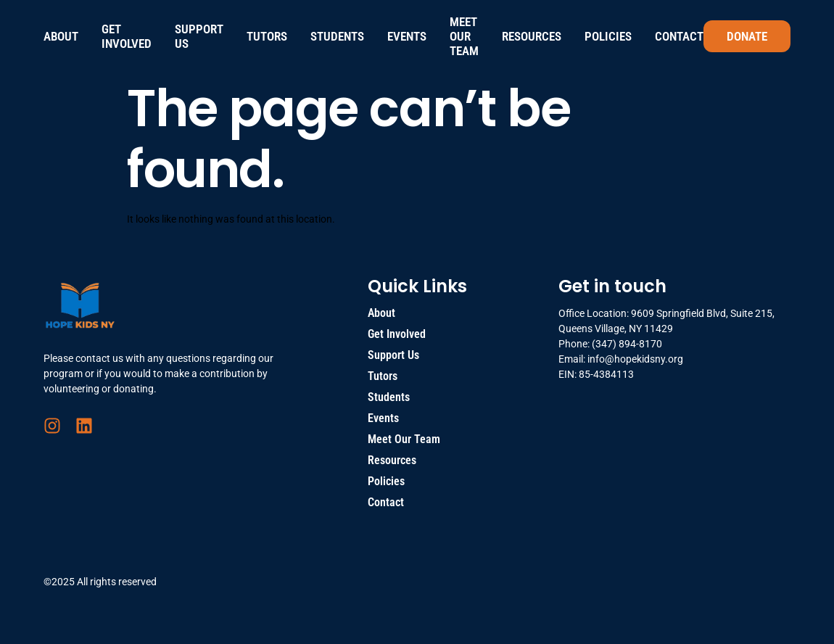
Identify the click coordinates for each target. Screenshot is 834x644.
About (61, 36)
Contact (679, 36)
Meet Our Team (464, 36)
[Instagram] (52, 426)
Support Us (199, 36)
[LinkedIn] (84, 426)
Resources (532, 36)
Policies (608, 36)
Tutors (267, 36)
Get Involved (127, 36)
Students (337, 36)
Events (407, 36)
